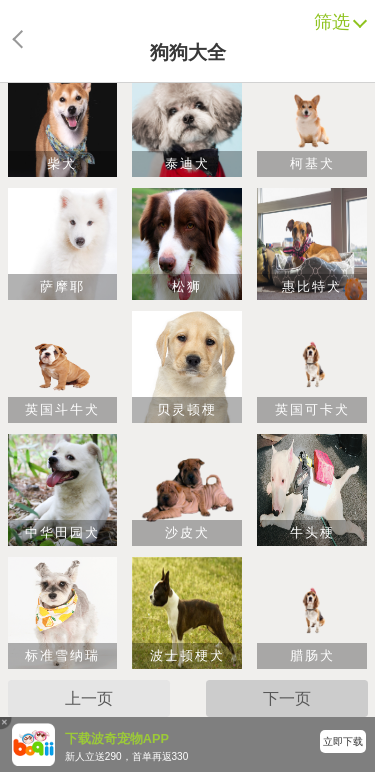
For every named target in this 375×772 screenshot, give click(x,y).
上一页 (89, 698)
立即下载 (343, 741)
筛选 (337, 22)
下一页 (287, 698)
